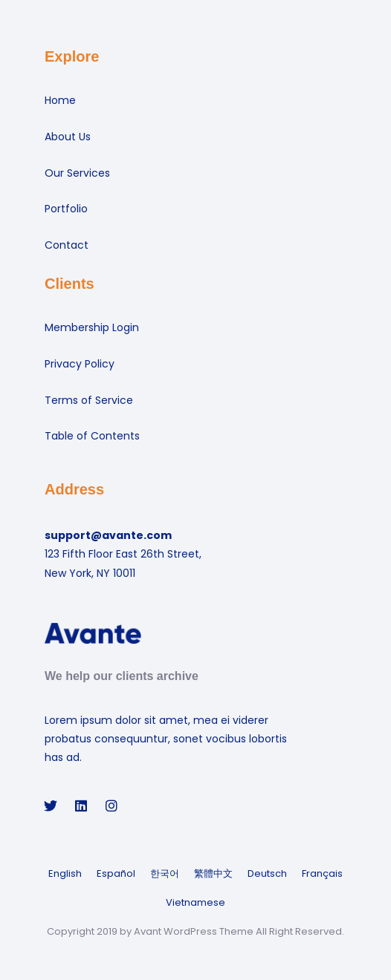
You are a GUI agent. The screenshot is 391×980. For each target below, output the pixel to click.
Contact (67, 245)
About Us (68, 137)
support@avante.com (108, 535)
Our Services (77, 173)
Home (60, 100)
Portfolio (66, 209)
